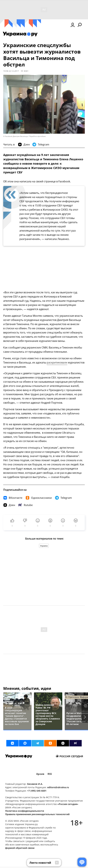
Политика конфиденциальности (25, 811)
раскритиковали (57, 362)
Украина (44, 546)
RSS (50, 774)
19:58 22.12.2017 (11, 71)
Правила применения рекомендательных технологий (37, 814)
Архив (40, 774)
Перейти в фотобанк (37, 136)
